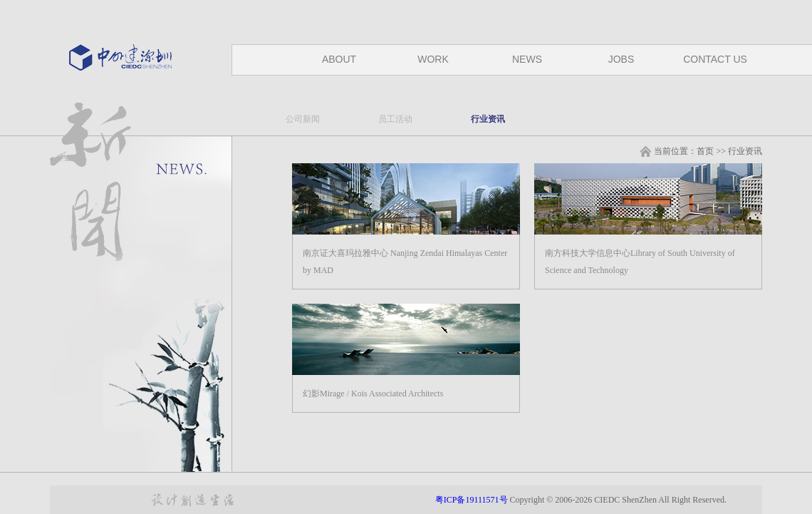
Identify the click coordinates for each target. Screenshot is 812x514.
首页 (705, 151)
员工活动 (395, 119)
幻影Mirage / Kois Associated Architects (373, 394)
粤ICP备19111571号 (473, 500)
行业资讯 (488, 119)
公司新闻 (303, 119)
